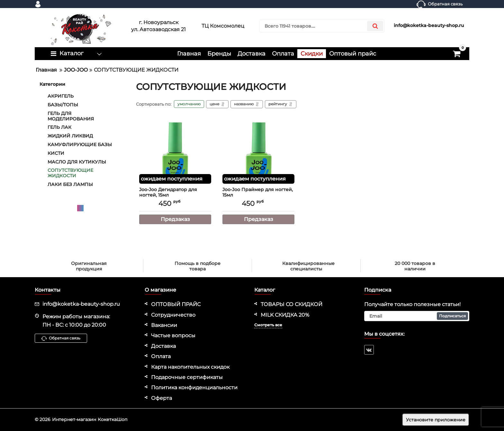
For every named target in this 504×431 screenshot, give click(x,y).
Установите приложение (436, 420)
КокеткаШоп (113, 419)
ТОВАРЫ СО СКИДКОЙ (292, 304)
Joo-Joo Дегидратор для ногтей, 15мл (175, 195)
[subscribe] (417, 316)
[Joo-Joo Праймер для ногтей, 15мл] (258, 152)
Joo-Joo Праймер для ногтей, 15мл (258, 195)
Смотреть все (268, 325)
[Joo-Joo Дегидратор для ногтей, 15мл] (175, 152)
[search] (322, 26)
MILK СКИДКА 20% (285, 315)
